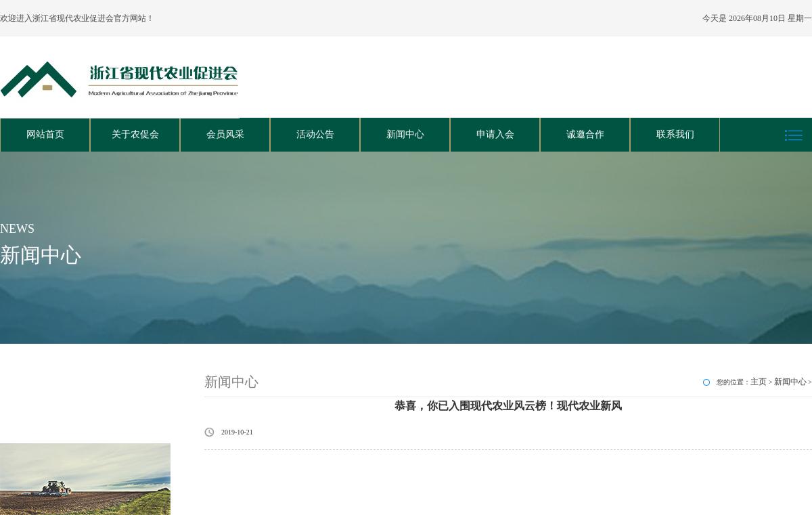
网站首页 (45, 134)
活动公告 (315, 134)
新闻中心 (405, 134)
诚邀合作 (585, 134)
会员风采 (225, 134)
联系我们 (675, 134)
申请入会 (495, 134)
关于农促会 (135, 134)
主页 (759, 382)
